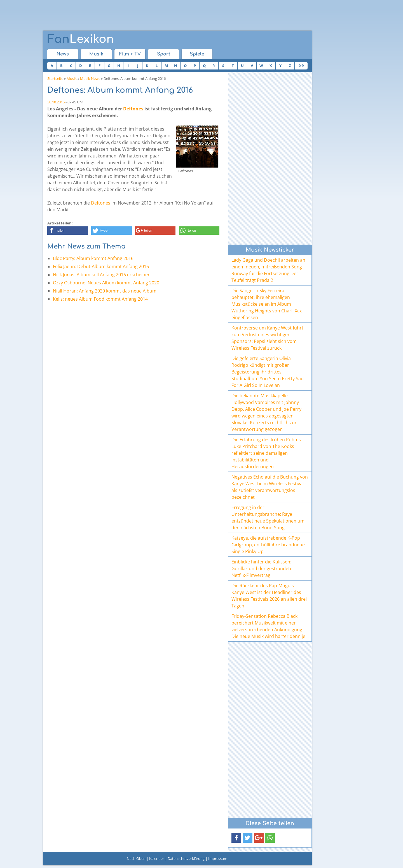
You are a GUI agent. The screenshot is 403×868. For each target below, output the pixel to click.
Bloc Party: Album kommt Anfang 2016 (93, 258)
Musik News (90, 78)
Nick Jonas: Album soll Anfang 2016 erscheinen (102, 275)
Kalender (157, 858)
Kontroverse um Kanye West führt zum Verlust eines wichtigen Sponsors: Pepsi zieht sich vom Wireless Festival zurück (267, 338)
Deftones (133, 109)
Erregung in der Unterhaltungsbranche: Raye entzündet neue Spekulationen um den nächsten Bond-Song (268, 517)
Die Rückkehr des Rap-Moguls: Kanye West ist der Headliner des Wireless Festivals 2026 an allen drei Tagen (269, 596)
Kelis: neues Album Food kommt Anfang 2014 (100, 299)
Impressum (218, 858)
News (63, 54)
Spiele (197, 54)
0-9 (301, 66)
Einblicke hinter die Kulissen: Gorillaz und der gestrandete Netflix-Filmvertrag (262, 568)
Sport (164, 54)
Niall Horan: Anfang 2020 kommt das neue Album (105, 291)
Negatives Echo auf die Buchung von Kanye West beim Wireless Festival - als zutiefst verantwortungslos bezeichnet (270, 487)
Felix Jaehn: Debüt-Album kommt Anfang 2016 (101, 266)
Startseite (55, 78)
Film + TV (130, 54)
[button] (68, 231)
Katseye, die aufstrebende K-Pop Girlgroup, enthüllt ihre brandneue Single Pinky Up (268, 545)
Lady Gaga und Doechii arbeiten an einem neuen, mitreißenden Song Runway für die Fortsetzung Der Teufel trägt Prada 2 (268, 270)
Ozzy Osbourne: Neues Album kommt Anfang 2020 (106, 283)
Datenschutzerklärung (186, 858)
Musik (96, 54)
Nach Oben (136, 858)
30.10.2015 (56, 102)
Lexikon (81, 39)
